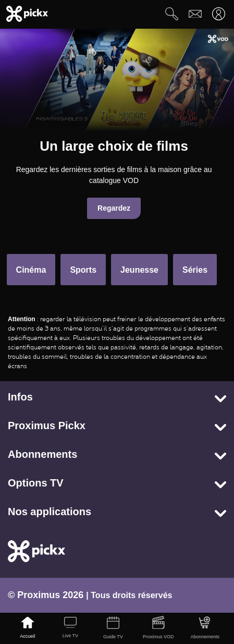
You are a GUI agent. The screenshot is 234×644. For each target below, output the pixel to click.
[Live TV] (70, 628)
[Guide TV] (113, 628)
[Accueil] (28, 628)
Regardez (114, 208)
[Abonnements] (205, 628)
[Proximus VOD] (158, 628)
